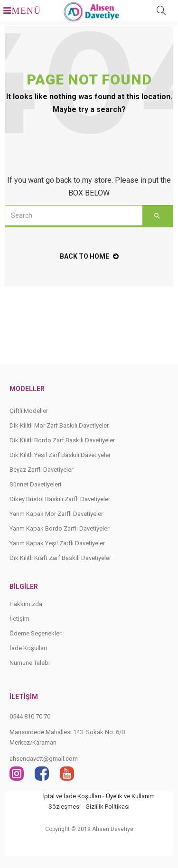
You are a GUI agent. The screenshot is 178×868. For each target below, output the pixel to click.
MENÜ (18, 11)
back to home (89, 256)
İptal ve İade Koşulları (72, 796)
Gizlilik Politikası (108, 807)
